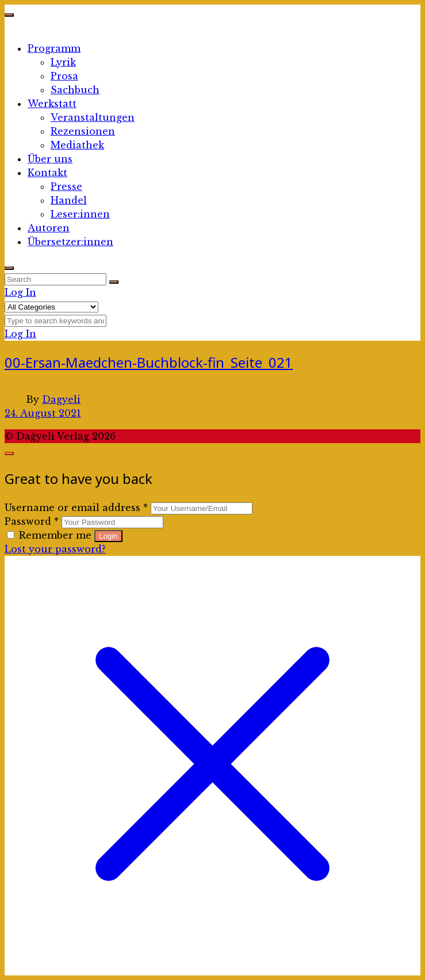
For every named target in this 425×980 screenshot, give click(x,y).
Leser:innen (80, 214)
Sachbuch (75, 90)
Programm (54, 48)
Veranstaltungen (93, 117)
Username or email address (76, 508)
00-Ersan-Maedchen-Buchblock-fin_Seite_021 (149, 362)
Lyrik (63, 62)
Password (32, 521)
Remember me (51, 535)
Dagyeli (61, 399)
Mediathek (77, 145)
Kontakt (47, 173)
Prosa (64, 76)
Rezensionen (83, 131)
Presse (66, 186)
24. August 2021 (43, 413)
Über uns (50, 159)
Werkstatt (52, 104)
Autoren (49, 228)
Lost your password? (55, 549)
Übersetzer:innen (70, 242)
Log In (20, 292)
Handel (69, 200)
